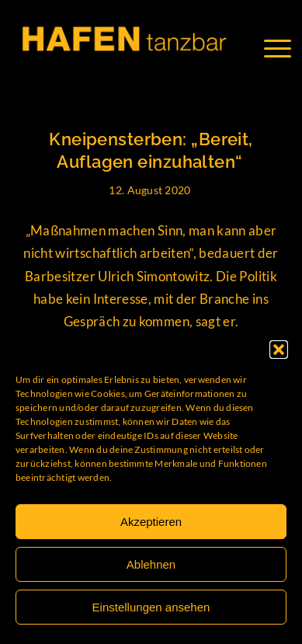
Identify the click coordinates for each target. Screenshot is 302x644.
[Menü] (285, 48)
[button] (279, 350)
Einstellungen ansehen (151, 607)
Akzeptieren (151, 522)
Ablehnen (151, 564)
